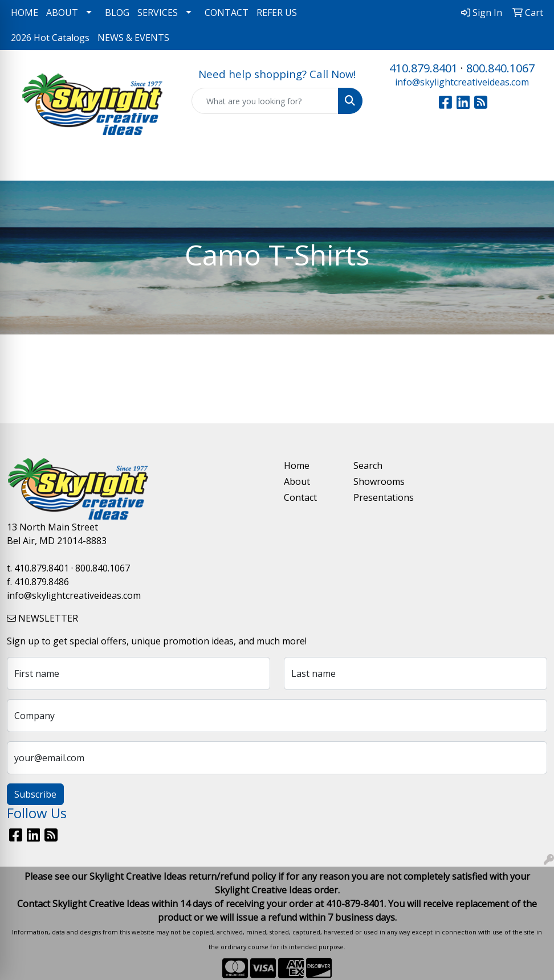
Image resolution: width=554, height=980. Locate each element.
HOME (25, 13)
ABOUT (62, 13)
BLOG (117, 13)
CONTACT (227, 13)
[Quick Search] (265, 101)
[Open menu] (531, 164)
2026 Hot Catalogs (50, 38)
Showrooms (379, 481)
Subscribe (35, 794)
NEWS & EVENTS (133, 38)
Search (368, 465)
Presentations (381, 497)
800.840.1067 (500, 68)
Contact (300, 497)
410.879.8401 (423, 68)
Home (297, 465)
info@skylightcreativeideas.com (462, 82)
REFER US (277, 13)
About (297, 481)
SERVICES (158, 13)
